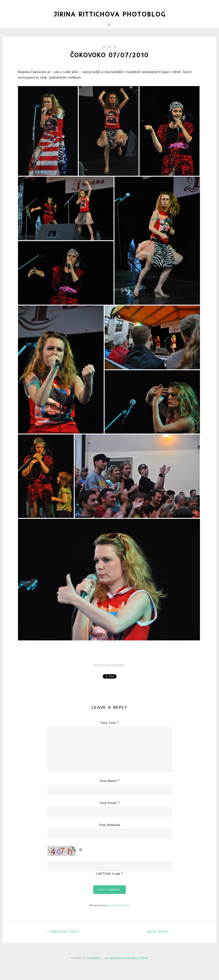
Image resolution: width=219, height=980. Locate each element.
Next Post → (161, 932)
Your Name (108, 781)
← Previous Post (63, 932)
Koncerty (118, 665)
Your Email (108, 803)
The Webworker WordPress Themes (126, 958)
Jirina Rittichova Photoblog (110, 14)
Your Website (109, 825)
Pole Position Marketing (118, 905)
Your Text (108, 723)
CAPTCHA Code (108, 874)
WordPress (94, 958)
